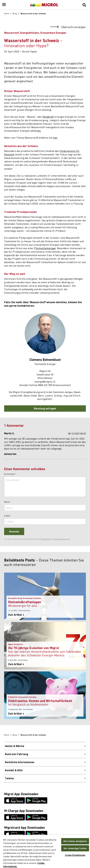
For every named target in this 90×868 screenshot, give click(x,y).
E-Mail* (7, 516)
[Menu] (4, 5)
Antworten (10, 454)
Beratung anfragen (45, 408)
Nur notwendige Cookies (75, 848)
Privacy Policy (46, 539)
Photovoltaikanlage (45, 248)
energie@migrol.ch (45, 381)
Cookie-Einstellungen (75, 855)
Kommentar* (10, 474)
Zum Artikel (16, 615)
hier (55, 137)
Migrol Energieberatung (26, 392)
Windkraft (48, 117)
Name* (7, 502)
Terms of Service (60, 539)
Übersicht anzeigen (68, 27)
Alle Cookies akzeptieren (75, 841)
